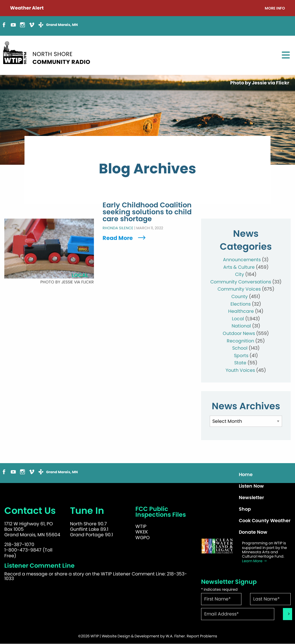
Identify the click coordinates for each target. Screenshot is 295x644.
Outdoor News (239, 333)
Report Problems (202, 636)
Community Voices (239, 289)
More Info (275, 8)
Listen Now (251, 486)
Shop (245, 509)
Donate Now (253, 532)
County (240, 297)
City (240, 274)
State (240, 363)
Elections (241, 304)
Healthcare (241, 311)
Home (246, 475)
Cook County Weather (265, 521)
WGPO (143, 538)
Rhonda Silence (118, 228)
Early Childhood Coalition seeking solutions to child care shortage (147, 212)
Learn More (255, 561)
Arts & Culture (239, 267)
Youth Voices (240, 370)
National (241, 326)
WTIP (141, 526)
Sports (241, 356)
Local (238, 319)
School (240, 348)
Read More (125, 238)
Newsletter (251, 498)
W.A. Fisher (175, 636)
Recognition (240, 341)
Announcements (242, 260)
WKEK (142, 532)
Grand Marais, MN (62, 25)
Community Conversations (241, 282)
